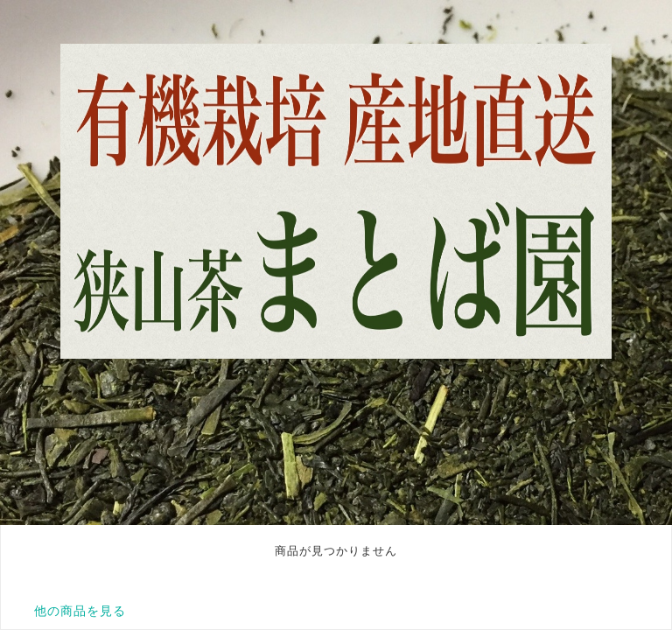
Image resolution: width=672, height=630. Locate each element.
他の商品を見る (80, 611)
